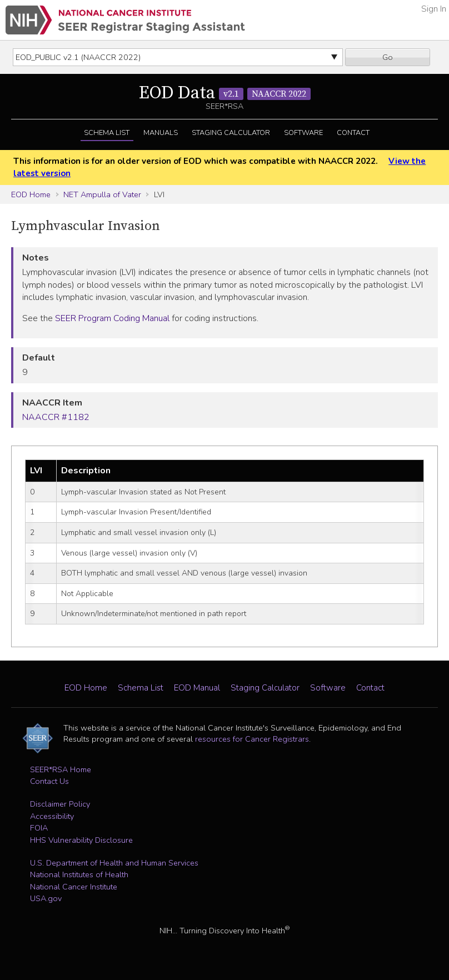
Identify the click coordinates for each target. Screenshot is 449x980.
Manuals (161, 133)
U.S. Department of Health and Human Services (114, 863)
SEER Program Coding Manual (112, 318)
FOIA (39, 828)
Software (303, 133)
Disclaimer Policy (60, 804)
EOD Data (225, 93)
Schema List (107, 133)
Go (388, 57)
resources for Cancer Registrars (252, 739)
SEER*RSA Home (61, 769)
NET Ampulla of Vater (102, 194)
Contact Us (49, 781)
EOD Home (31, 194)
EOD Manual (197, 688)
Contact (353, 133)
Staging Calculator (231, 133)
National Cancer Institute (74, 887)
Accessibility (52, 816)
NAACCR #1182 (56, 417)
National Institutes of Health (79, 874)
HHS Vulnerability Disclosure (81, 840)
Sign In (434, 9)
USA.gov (46, 898)
